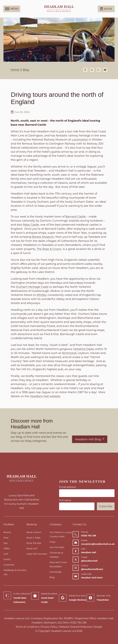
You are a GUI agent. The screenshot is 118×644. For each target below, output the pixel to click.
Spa (5, 543)
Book (106, 9)
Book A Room (34, 532)
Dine (6, 538)
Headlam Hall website (45, 396)
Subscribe (106, 506)
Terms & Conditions (27, 627)
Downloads (56, 572)
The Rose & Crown (49, 249)
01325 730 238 (78, 623)
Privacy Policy (49, 627)
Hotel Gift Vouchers (37, 554)
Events (7, 559)
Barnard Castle (76, 217)
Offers (7, 549)
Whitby (41, 295)
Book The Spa (34, 543)
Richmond (69, 353)
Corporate (9, 565)
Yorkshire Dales (84, 349)
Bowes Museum (43, 237)
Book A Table (33, 538)
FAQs (52, 542)
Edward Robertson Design (86, 627)
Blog (52, 577)
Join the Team (57, 547)
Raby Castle (31, 225)
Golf (6, 554)
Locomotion (80, 140)
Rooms (7, 532)
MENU (12, 9)
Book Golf (32, 549)
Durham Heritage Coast (32, 287)
